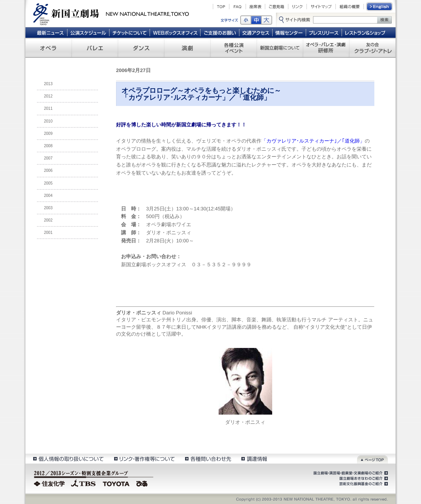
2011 (48, 108)
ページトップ (372, 459)
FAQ (237, 7)
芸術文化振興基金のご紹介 (363, 484)
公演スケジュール (88, 32)
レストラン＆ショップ (366, 32)
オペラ (49, 48)
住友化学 (50, 483)
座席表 (255, 7)
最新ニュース (50, 32)
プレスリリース (324, 32)
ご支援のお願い (220, 32)
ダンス (141, 48)
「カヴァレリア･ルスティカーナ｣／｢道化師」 (313, 141)
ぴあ (143, 483)
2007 (48, 158)
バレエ (95, 48)
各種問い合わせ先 (208, 459)
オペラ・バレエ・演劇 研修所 (326, 48)
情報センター (289, 32)
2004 (48, 196)
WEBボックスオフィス (175, 32)
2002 (48, 220)
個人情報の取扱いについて (68, 459)
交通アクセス (256, 32)
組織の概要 (350, 7)
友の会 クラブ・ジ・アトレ (372, 48)
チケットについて (129, 32)
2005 (48, 183)
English (380, 7)
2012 (48, 96)
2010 (48, 121)
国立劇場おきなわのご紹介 (363, 479)
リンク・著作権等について (144, 459)
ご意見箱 (277, 7)
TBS (83, 483)
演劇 (187, 48)
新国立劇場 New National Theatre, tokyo (111, 13)
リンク (297, 7)
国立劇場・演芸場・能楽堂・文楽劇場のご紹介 (350, 473)
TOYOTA (116, 483)
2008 (48, 146)
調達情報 (254, 459)
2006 (48, 171)
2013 (48, 84)
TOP (221, 7)
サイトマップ (321, 7)
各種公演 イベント (234, 48)
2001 (48, 233)
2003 (48, 208)
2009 (48, 134)
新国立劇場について (280, 48)
